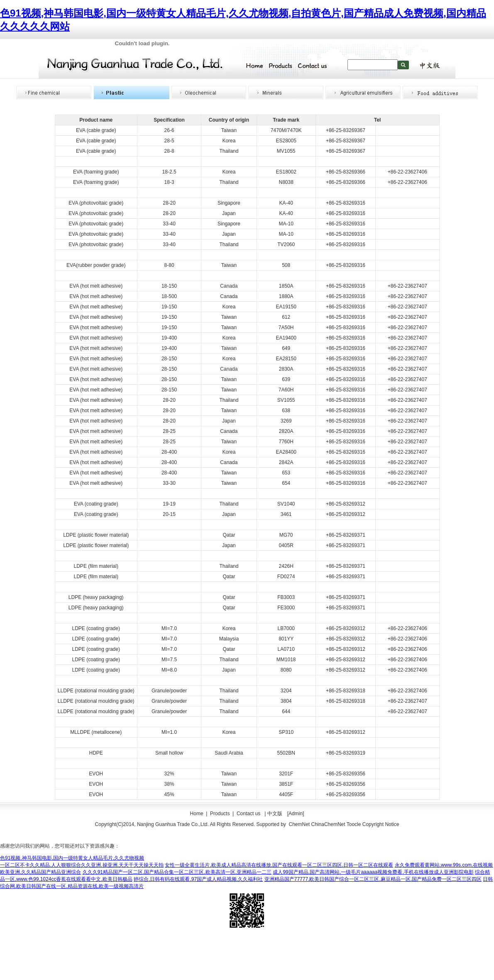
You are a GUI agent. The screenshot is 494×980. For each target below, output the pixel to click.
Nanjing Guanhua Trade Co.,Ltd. (173, 824)
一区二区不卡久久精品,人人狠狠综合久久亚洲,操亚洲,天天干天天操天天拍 (82, 865)
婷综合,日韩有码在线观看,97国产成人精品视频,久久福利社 (198, 879)
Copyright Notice (381, 824)
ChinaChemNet (328, 824)
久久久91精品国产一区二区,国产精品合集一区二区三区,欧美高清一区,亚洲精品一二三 (177, 872)
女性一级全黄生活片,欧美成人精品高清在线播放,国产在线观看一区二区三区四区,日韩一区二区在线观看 (279, 865)
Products (220, 814)
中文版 (275, 814)
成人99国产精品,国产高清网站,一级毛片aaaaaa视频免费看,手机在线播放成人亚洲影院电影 (373, 872)
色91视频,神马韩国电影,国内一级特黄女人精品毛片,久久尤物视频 (72, 858)
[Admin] (296, 814)
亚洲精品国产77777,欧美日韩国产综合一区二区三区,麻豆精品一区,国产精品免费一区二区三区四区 (373, 879)
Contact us (249, 814)
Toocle (354, 824)
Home (197, 814)
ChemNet (300, 824)
